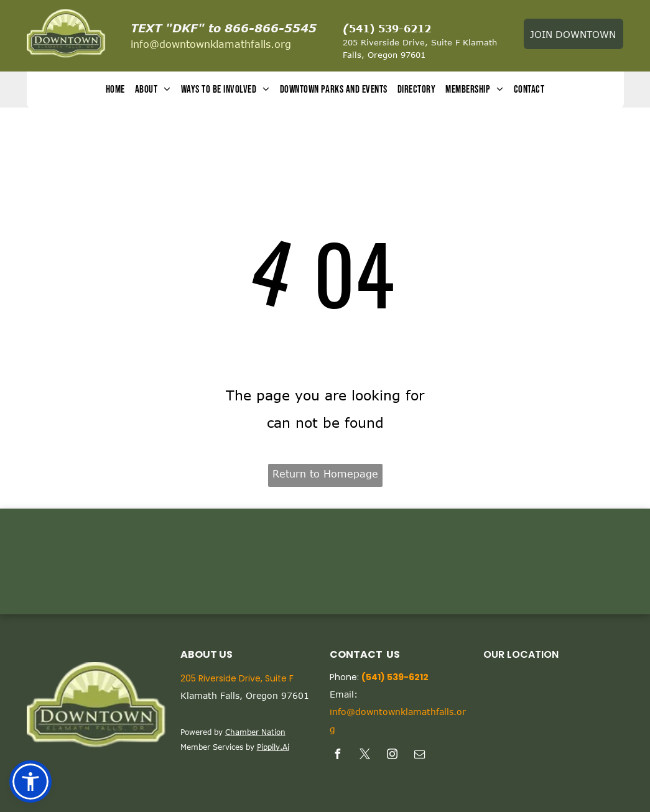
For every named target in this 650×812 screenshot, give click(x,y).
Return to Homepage (325, 474)
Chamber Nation (255, 732)
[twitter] (365, 756)
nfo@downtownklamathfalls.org (212, 44)
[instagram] (392, 756)
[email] (420, 756)
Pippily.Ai (273, 747)
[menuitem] (115, 90)
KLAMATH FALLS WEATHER (325, 561)
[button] (30, 782)
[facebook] (338, 756)
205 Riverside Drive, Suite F (401, 42)
